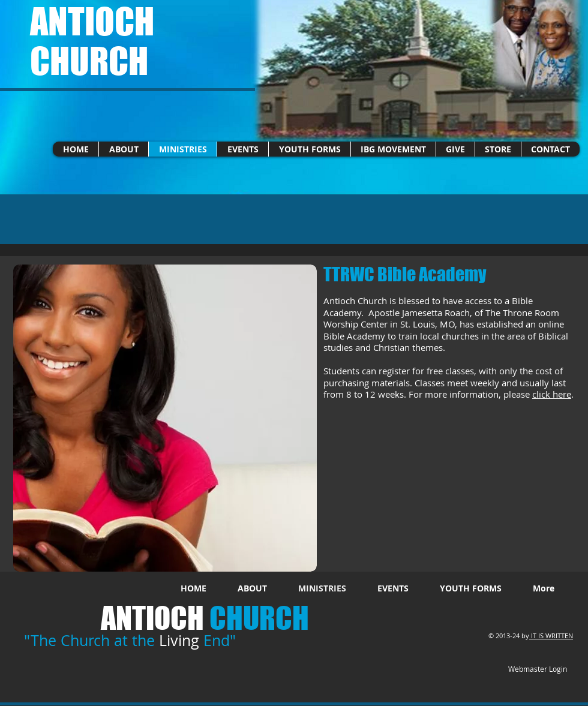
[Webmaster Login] (537, 669)
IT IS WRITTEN (552, 636)
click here (552, 394)
